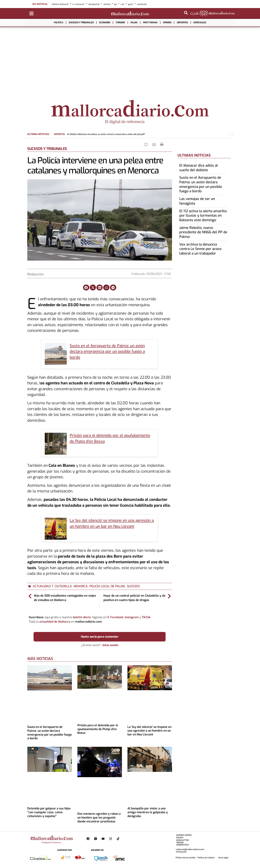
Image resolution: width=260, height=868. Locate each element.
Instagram (132, 617)
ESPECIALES (200, 23)
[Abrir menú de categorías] (31, 13)
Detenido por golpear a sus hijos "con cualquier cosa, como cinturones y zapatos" (49, 812)
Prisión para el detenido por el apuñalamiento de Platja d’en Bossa (98, 729)
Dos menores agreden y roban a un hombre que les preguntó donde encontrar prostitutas (99, 818)
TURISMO (120, 23)
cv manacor (78, 4)
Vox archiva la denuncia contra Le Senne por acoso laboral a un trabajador (200, 249)
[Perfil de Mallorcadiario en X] (96, 839)
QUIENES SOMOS (184, 835)
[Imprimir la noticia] (162, 144)
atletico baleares (60, 4)
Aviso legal (223, 858)
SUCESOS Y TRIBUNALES (81, 23)
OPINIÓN (167, 23)
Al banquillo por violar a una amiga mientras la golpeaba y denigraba (148, 812)
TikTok (146, 617)
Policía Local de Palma (107, 586)
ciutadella (63, 586)
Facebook (117, 617)
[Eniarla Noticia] (155, 144)
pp (116, 4)
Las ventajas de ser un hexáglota (197, 201)
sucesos (133, 586)
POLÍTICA (58, 23)
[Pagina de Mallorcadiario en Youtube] (104, 839)
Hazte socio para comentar (100, 637)
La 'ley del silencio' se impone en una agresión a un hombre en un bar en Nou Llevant (149, 731)
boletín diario (82, 617)
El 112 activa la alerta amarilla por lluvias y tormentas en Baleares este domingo (203, 216)
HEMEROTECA (183, 845)
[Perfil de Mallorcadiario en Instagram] (111, 839)
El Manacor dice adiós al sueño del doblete (199, 168)
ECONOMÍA (105, 23)
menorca (81, 586)
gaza (131, 4)
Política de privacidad (185, 858)
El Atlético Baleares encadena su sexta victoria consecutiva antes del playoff (99, 134)
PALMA (134, 23)
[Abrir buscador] (186, 13)
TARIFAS (180, 843)
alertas (107, 4)
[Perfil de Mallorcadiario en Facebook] (89, 839)
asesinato (142, 4)
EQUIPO (180, 838)
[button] (86, 288)
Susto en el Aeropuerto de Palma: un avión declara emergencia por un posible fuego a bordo (107, 352)
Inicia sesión (110, 645)
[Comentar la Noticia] (147, 144)
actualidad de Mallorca (55, 622)
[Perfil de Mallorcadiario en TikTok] (119, 839)
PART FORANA (150, 23)
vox (122, 4)
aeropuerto (94, 4)
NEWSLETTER (182, 840)
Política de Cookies (206, 858)
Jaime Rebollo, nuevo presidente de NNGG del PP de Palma (203, 232)
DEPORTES (182, 23)
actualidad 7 (43, 586)
